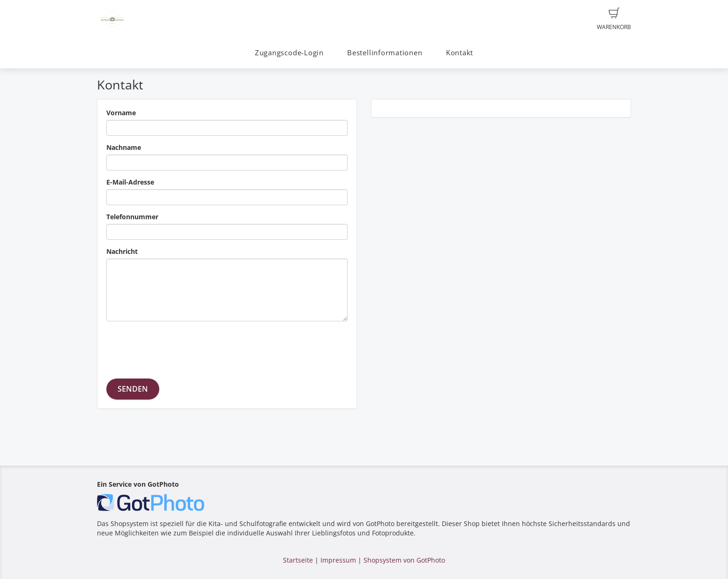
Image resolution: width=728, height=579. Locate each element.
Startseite (298, 560)
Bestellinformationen (385, 53)
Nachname (124, 147)
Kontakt (460, 53)
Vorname (121, 113)
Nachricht (122, 251)
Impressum (338, 560)
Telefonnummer (132, 217)
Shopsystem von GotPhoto (404, 560)
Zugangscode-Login (289, 53)
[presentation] (178, 347)
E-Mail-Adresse (130, 182)
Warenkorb (614, 19)
